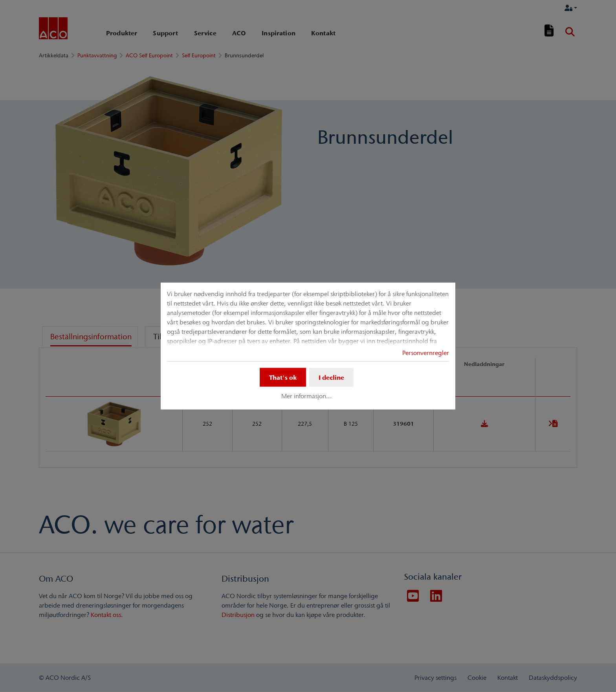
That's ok (283, 377)
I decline (331, 377)
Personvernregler (426, 353)
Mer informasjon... (307, 396)
